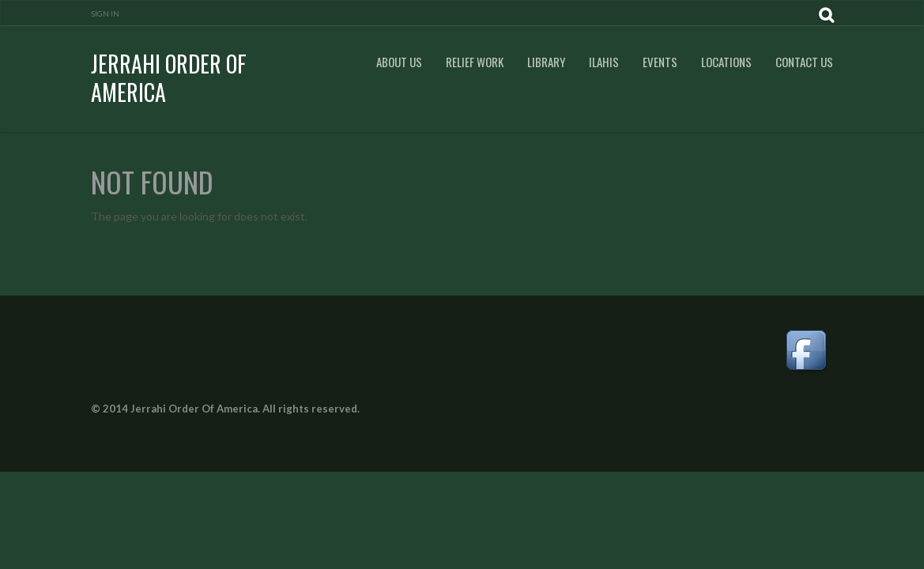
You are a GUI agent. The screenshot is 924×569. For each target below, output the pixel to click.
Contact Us (804, 62)
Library (546, 62)
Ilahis (604, 62)
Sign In (105, 13)
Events (660, 62)
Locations (726, 62)
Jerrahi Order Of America (169, 78)
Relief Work (475, 62)
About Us (399, 62)
